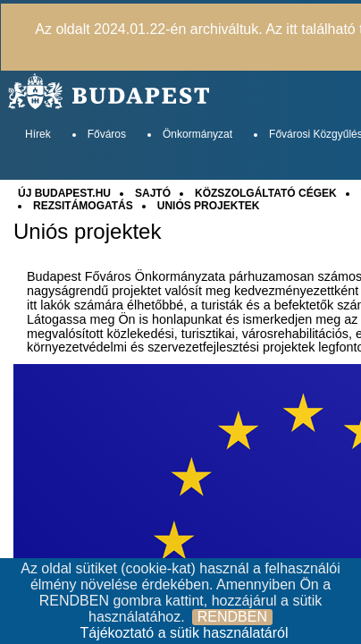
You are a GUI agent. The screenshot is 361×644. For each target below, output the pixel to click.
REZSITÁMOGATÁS (83, 206)
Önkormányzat (197, 134)
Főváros (107, 134)
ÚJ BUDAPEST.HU (64, 193)
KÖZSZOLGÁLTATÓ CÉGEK (266, 193)
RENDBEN (232, 617)
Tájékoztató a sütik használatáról (184, 633)
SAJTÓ (153, 193)
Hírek (38, 134)
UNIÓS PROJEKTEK (209, 206)
